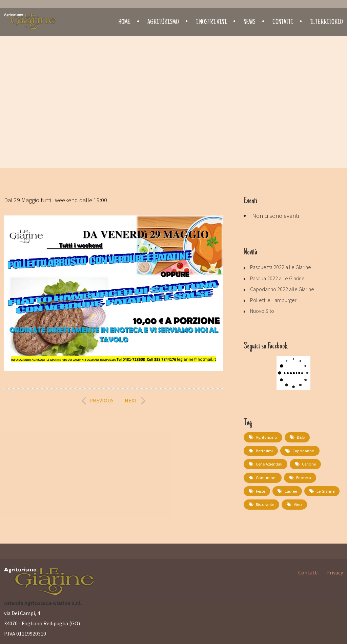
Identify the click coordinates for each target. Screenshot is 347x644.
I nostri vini (211, 23)
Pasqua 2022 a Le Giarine (277, 278)
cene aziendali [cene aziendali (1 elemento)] (269, 464)
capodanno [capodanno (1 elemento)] (303, 450)
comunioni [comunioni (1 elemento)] (266, 477)
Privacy (335, 571)
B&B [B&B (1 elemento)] (299, 437)
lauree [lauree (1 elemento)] (291, 490)
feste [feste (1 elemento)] (260, 490)
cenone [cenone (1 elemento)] (308, 464)
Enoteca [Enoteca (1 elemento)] (302, 477)
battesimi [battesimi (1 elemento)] (264, 450)
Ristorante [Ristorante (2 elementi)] (265, 503)
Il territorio (326, 23)
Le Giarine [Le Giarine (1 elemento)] (325, 490)
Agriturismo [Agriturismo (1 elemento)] (266, 437)
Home (125, 23)
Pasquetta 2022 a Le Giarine (281, 267)
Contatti (283, 23)
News (250, 23)
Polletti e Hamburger (273, 300)
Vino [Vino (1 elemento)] (297, 503)
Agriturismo (163, 23)
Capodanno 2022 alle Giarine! (283, 289)
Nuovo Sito (262, 311)
